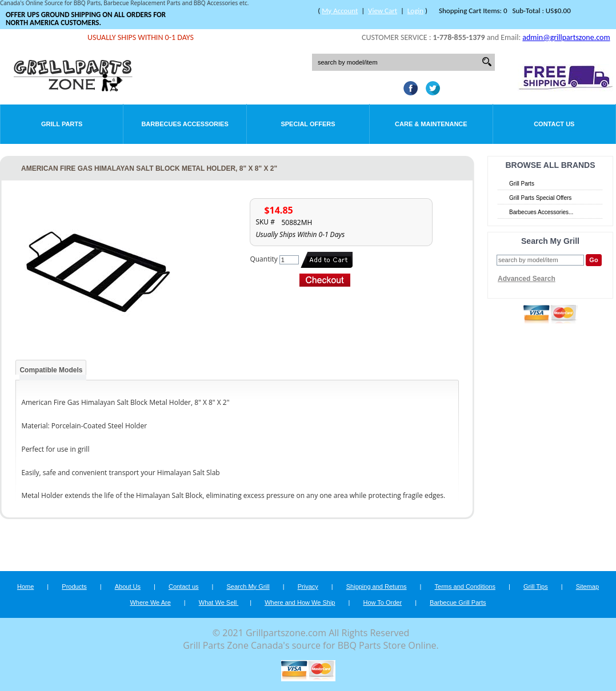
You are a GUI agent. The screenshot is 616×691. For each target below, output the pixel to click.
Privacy (308, 586)
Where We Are (150, 602)
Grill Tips (536, 586)
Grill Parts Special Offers (540, 198)
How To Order (382, 602)
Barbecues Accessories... (541, 212)
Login (415, 11)
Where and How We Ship (300, 602)
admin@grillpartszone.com (566, 37)
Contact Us (554, 124)
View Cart (383, 11)
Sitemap (587, 586)
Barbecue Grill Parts (458, 602)
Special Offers (308, 124)
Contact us (184, 586)
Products (74, 586)
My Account (340, 11)
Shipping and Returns (377, 586)
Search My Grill (248, 586)
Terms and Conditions (465, 586)
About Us (128, 586)
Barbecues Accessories (185, 124)
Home (25, 586)
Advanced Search (527, 279)
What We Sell (219, 602)
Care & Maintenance (431, 124)
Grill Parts (62, 124)
